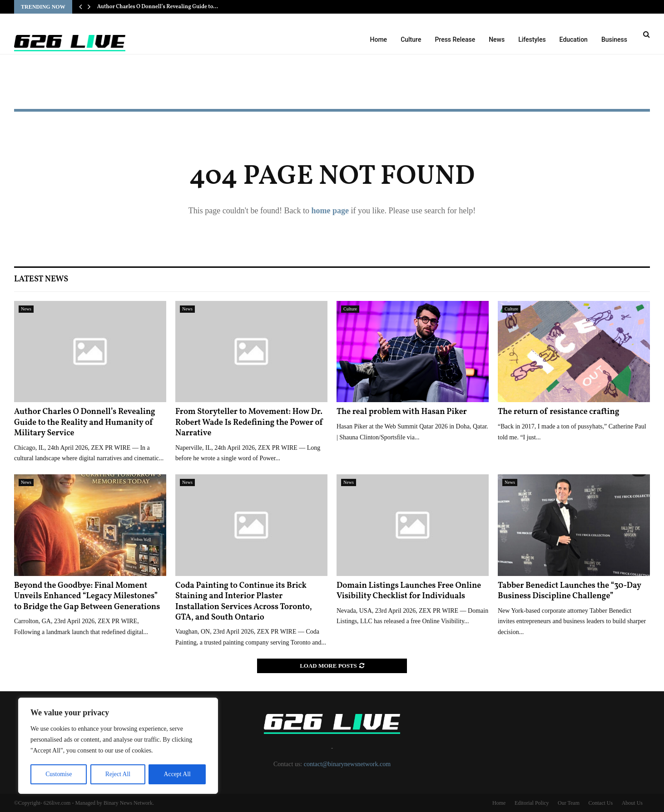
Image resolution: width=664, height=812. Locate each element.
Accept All (177, 774)
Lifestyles (532, 39)
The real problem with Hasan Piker (402, 412)
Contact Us (600, 803)
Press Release (455, 39)
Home (379, 39)
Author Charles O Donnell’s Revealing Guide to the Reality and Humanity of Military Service (85, 423)
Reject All (118, 774)
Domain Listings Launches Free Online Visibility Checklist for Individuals (409, 591)
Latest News (41, 279)
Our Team (569, 803)
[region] (118, 746)
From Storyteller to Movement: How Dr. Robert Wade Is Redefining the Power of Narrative (249, 423)
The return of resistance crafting (559, 412)
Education (574, 39)
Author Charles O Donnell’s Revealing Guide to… (158, 7)
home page (330, 211)
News (497, 39)
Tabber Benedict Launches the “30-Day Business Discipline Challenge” (570, 591)
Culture (411, 39)
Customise (58, 774)
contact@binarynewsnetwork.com (347, 764)
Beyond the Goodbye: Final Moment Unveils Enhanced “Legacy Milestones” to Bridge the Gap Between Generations (87, 596)
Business (614, 39)
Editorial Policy (532, 803)
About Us (632, 803)
